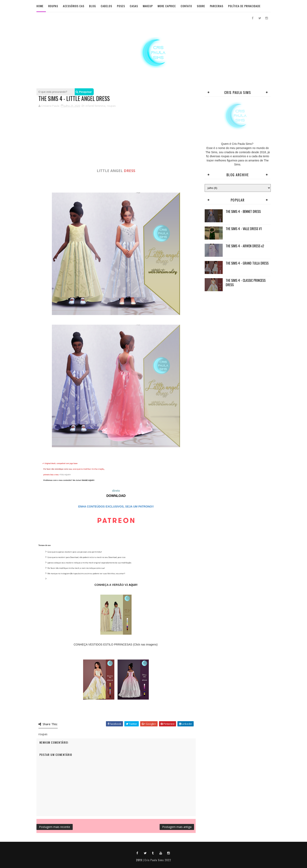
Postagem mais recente (55, 827)
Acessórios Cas (74, 6)
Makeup (148, 6)
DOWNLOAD (116, 496)
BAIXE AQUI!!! (88, 480)
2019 (139, 860)
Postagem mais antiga (177, 827)
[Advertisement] (116, 140)
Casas (134, 6)
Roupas (53, 6)
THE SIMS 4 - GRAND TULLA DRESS (247, 263)
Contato (186, 6)
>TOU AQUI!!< (65, 475)
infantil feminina (95, 106)
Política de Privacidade (244, 6)
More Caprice (167, 6)
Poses (121, 6)
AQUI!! (133, 585)
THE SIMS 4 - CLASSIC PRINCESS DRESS (246, 283)
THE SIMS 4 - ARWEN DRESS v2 (245, 246)
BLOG (93, 6)
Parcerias (217, 6)
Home (40, 6)
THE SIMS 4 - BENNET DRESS (243, 211)
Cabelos (106, 6)
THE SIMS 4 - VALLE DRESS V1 (244, 229)
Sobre (201, 6)
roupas (111, 106)
